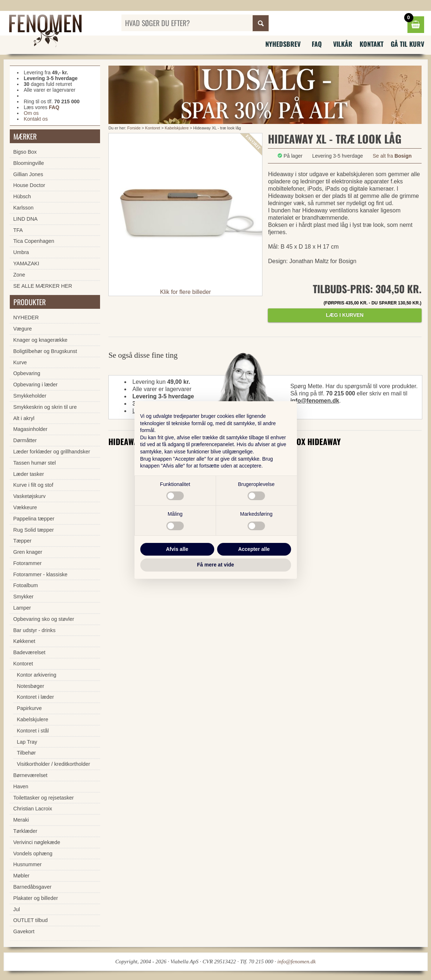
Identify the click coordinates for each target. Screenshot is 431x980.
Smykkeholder (30, 396)
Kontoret (153, 128)
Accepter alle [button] (254, 549)
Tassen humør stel (35, 463)
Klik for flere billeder (185, 292)
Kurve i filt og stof (33, 485)
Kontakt (372, 44)
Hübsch (22, 196)
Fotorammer (28, 563)
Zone (19, 275)
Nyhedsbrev (283, 44)
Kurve (20, 362)
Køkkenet (24, 641)
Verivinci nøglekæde (37, 842)
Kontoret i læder (36, 697)
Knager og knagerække (41, 340)
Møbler (22, 876)
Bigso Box (25, 152)
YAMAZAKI (26, 263)
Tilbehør (26, 753)
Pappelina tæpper (34, 519)
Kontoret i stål (33, 731)
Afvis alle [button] (177, 549)
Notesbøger (31, 686)
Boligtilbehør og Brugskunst (45, 351)
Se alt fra (392, 156)
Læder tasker (29, 474)
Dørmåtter (25, 440)
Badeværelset (30, 652)
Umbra (21, 252)
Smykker (24, 597)
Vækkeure (25, 507)
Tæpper (22, 541)
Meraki (21, 820)
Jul (17, 909)
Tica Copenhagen (34, 241)
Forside (134, 128)
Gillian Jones (28, 174)
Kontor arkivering (37, 675)
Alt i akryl (24, 418)
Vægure (23, 329)
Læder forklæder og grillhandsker (52, 452)
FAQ (317, 44)
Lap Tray (27, 742)
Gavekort (24, 931)
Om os (31, 113)
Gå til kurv (407, 44)
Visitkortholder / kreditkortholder (54, 764)
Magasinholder (30, 429)
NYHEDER (26, 317)
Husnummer (28, 864)
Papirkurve (30, 708)
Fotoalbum (26, 585)
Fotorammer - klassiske (41, 574)
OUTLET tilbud (31, 920)
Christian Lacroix (33, 809)
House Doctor (29, 185)
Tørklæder (25, 831)
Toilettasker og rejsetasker (44, 798)
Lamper (22, 608)
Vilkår (343, 44)
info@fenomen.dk (315, 401)
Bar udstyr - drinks (35, 630)
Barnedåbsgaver (33, 887)
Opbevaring (27, 373)
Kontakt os (36, 119)
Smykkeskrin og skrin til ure (45, 407)
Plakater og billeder (36, 898)
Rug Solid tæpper (34, 530)
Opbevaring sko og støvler (44, 619)
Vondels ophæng (33, 854)
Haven (21, 786)
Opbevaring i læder (36, 385)
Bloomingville (29, 163)
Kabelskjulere (177, 128)
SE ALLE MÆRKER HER (43, 286)
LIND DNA (26, 219)
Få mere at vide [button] (216, 565)
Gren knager (28, 552)
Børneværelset (30, 775)
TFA (18, 230)
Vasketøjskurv (30, 496)
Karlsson (24, 208)
